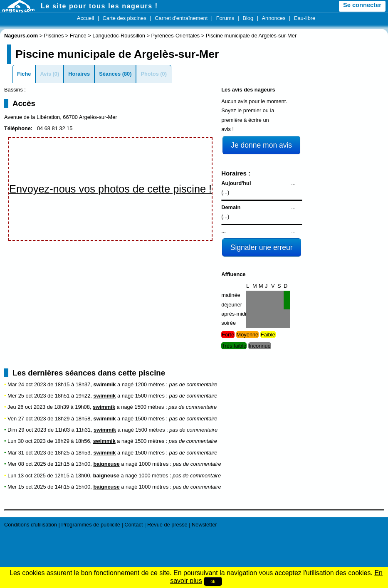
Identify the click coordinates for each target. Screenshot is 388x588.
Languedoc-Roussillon (119, 36)
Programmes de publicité (91, 525)
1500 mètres (150, 396)
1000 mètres (154, 464)
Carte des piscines (125, 18)
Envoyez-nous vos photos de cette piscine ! (110, 189)
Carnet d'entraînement (181, 18)
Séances (110, 74)
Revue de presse (167, 525)
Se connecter (362, 5)
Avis (46, 74)
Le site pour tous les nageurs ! (99, 6)
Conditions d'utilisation (31, 525)
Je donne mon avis (261, 145)
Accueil (85, 18)
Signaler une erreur (262, 247)
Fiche (24, 74)
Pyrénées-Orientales (176, 36)
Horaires (79, 74)
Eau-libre (305, 18)
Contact (133, 525)
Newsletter (204, 525)
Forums (225, 18)
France (78, 36)
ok (213, 581)
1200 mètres (150, 384)
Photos (150, 74)
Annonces (274, 18)
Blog (248, 18)
